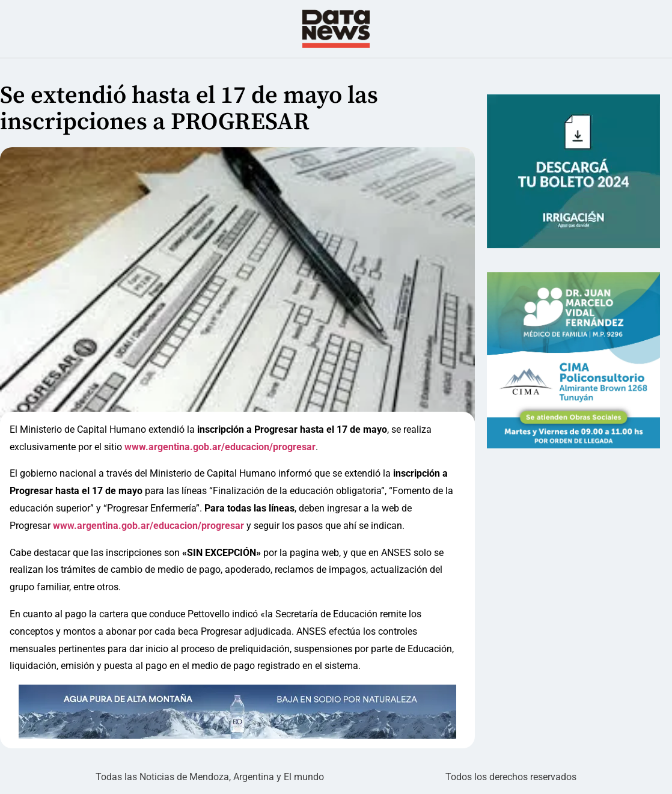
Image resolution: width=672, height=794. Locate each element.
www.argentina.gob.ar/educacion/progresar (220, 447)
